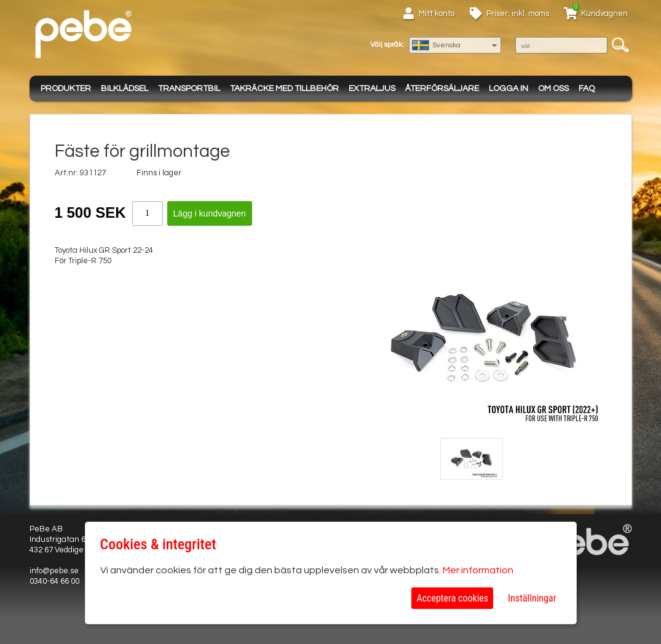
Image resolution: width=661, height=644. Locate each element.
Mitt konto (437, 14)
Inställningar (532, 598)
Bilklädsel (125, 89)
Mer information (478, 570)
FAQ (587, 89)
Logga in (509, 89)
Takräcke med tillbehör (284, 89)
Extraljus (372, 89)
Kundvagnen (604, 14)
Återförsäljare (442, 89)
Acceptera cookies (452, 598)
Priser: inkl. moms (518, 14)
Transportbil (189, 89)
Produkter (66, 89)
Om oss (553, 89)
